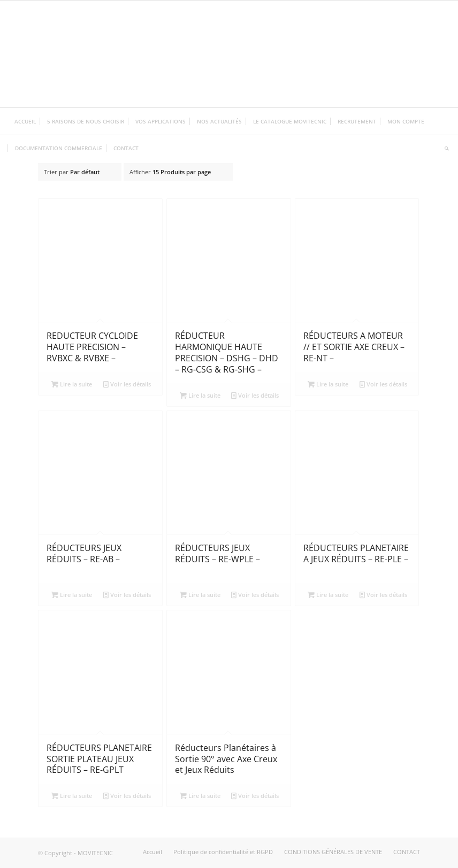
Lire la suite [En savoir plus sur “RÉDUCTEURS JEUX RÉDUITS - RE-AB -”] (72, 595)
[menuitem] (25, 121)
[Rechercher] (444, 148)
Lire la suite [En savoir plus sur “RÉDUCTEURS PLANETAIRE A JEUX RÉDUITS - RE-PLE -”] (328, 595)
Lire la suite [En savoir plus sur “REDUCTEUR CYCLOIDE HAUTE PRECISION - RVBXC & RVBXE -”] (72, 384)
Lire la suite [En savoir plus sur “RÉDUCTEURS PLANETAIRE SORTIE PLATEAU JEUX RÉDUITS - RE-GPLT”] (72, 796)
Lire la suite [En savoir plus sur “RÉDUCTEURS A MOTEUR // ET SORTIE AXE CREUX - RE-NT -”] (328, 384)
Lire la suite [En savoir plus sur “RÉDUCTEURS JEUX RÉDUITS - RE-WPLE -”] (200, 595)
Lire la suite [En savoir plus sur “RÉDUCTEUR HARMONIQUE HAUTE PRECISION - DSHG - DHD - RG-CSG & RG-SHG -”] (200, 395)
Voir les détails (127, 384)
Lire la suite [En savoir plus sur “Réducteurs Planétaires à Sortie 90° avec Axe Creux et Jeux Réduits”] (200, 796)
